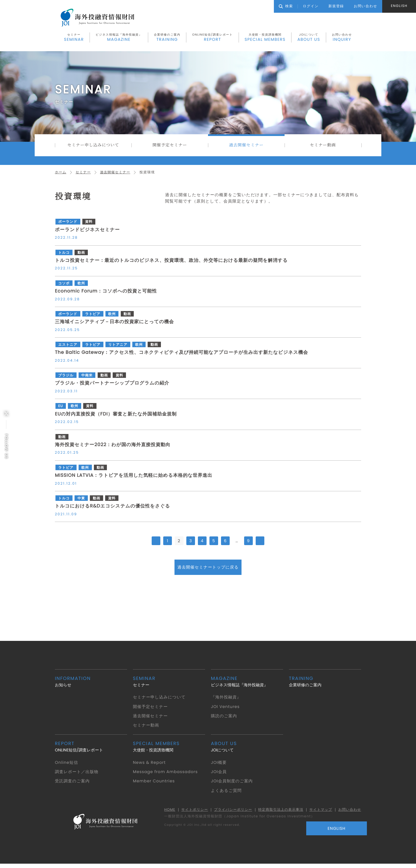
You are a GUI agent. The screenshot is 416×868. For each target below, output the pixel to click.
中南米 (88, 378)
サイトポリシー (190, 813)
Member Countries (155, 784)
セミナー (74, 38)
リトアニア (119, 348)
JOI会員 (219, 775)
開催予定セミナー (170, 147)
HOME (164, 813)
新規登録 (336, 6)
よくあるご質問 (227, 793)
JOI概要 (219, 765)
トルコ (64, 256)
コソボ (64, 286)
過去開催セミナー (246, 147)
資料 (89, 225)
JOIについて (309, 38)
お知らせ (91, 684)
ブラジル (66, 378)
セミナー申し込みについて (93, 147)
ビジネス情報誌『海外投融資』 (119, 38)
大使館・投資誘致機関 (265, 38)
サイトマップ (320, 813)
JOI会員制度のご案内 (233, 784)
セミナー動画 (323, 147)
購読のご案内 (224, 719)
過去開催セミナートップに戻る (208, 570)
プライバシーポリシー (229, 813)
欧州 (82, 286)
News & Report (150, 765)
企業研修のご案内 (167, 38)
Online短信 (67, 765)
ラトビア (93, 317)
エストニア (68, 348)
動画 (82, 256)
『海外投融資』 (226, 700)
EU (60, 409)
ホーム (61, 175)
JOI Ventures (226, 709)
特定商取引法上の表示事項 (278, 813)
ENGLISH (399, 6)
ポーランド (68, 225)
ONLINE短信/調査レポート (212, 38)
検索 (286, 6)
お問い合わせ (342, 38)
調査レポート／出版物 (77, 775)
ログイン (311, 6)
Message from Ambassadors (167, 775)
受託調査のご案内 (73, 784)
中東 (82, 501)
